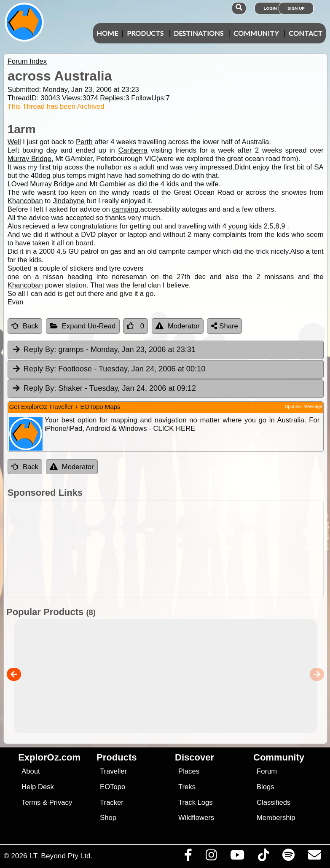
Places (189, 771)
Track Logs (196, 802)
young (238, 226)
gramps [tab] (104, 350)
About (31, 771)
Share (225, 326)
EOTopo (113, 787)
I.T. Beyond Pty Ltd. (61, 856)
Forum (267, 771)
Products (145, 33)
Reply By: (40, 349)
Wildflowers (196, 818)
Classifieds (274, 802)
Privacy (61, 802)
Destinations (199, 33)
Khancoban (25, 201)
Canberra (133, 150)
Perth (84, 142)
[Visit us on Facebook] (188, 857)
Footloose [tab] (109, 369)
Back (25, 326)
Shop (108, 818)
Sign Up (296, 8)
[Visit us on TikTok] (263, 857)
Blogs (266, 787)
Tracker (112, 802)
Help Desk (38, 787)
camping (125, 209)
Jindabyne (69, 201)
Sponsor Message (304, 406)
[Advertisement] (169, 549)
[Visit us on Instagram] (211, 857)
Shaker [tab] (104, 389)
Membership (276, 818)
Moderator (178, 326)
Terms (31, 802)
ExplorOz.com (49, 757)
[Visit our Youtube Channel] (237, 857)
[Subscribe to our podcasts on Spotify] (288, 857)
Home (107, 33)
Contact (306, 33)
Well (14, 142)
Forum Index (27, 61)
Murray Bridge (30, 159)
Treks (187, 787)
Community (256, 33)
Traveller (113, 771)
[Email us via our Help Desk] (314, 857)
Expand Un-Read (83, 326)
